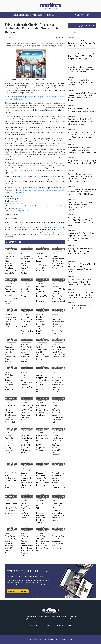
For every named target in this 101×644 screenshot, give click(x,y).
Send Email (14, 201)
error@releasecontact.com (52, 227)
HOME (15, 15)
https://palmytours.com (19, 211)
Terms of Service (35, 625)
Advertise (60, 625)
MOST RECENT (25, 15)
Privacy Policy (49, 625)
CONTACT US (49, 15)
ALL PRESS (37, 15)
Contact (69, 625)
